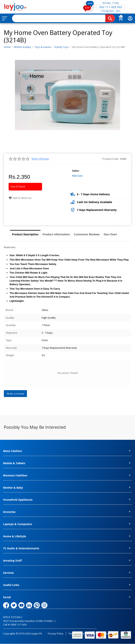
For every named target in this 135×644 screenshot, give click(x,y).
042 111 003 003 (111, 7)
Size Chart (110, 234)
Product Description (25, 234)
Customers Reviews (87, 234)
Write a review (40, 159)
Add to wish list (20, 198)
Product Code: (111, 159)
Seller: (76, 171)
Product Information (56, 234)
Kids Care (77, 176)
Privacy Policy (56, 634)
